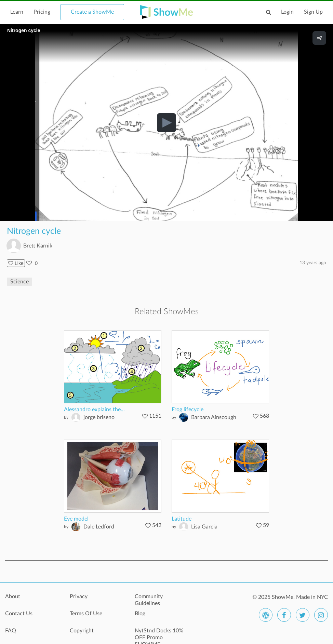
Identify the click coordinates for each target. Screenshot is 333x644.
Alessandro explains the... (94, 410)
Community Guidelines (149, 600)
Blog (140, 614)
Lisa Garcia (204, 527)
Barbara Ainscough (214, 417)
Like (16, 263)
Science (19, 282)
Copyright (82, 631)
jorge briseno (99, 417)
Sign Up (313, 12)
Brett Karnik (38, 246)
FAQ (11, 631)
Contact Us (19, 614)
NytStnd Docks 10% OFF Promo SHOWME (159, 634)
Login (287, 12)
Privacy (79, 596)
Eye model (76, 519)
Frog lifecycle (188, 410)
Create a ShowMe (92, 12)
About (13, 596)
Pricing (42, 12)
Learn (17, 12)
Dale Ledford (99, 527)
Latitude (182, 519)
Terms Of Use (86, 614)
